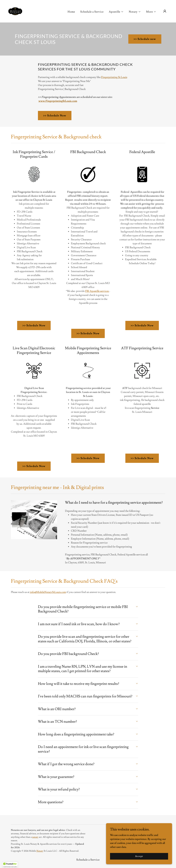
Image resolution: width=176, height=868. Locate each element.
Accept (139, 856)
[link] (15, 11)
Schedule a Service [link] (92, 12)
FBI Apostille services (97, 291)
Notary (40, 851)
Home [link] (71, 12)
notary (35, 837)
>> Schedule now (145, 39)
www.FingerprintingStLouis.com (58, 101)
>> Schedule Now (55, 116)
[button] (116, 12)
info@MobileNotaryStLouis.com (48, 592)
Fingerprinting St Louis (114, 77)
